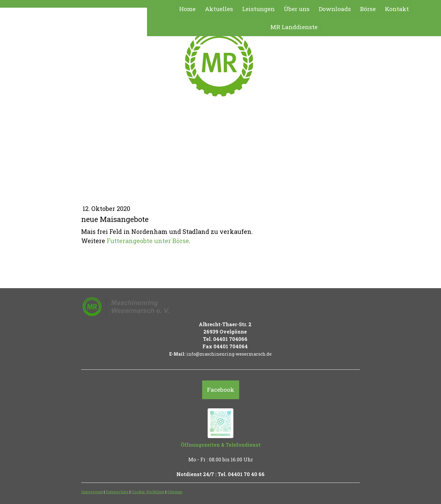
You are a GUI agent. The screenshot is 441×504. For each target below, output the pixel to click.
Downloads (335, 9)
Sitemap (175, 492)
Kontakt (397, 9)
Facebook (221, 389)
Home (187, 9)
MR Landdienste (294, 27)
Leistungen (258, 9)
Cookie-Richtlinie (148, 492)
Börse (368, 9)
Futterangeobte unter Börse (148, 241)
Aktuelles (219, 9)
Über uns (297, 9)
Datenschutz (117, 492)
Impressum (92, 492)
